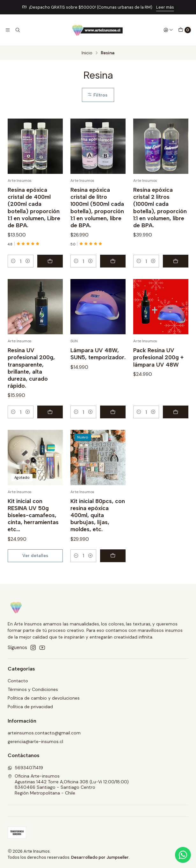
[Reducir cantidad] (13, 261)
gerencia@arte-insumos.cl (35, 741)
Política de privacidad (30, 707)
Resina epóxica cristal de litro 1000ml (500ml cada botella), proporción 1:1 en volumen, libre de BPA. (97, 207)
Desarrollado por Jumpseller (100, 857)
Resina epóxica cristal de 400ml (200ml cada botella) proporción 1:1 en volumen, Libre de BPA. (34, 207)
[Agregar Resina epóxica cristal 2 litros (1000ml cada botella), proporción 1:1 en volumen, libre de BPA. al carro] (176, 261)
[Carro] (185, 30)
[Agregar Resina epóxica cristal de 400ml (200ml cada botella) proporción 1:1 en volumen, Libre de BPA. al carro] (50, 261)
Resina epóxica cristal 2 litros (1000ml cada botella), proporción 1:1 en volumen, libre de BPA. (160, 207)
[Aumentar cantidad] (28, 261)
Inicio (87, 53)
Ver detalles (35, 563)
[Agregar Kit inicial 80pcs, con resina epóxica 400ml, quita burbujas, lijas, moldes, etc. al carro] (113, 563)
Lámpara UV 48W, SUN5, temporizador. (98, 362)
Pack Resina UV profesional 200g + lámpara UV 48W (158, 365)
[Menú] (8, 30)
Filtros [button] (97, 95)
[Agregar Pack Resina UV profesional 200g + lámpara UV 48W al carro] (176, 420)
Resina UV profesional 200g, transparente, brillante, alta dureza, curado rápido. (31, 376)
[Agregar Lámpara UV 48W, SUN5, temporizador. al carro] (113, 420)
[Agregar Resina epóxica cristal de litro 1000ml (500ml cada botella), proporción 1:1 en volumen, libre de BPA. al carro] (113, 261)
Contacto (18, 681)
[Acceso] (168, 30)
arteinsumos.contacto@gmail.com (44, 733)
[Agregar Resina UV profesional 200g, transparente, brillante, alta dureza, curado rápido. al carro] (50, 420)
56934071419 (25, 768)
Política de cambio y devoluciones (44, 698)
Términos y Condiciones (33, 689)
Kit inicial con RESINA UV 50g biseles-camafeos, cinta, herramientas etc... (33, 523)
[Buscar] (17, 30)
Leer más (165, 7)
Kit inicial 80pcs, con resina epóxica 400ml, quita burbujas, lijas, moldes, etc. (98, 523)
